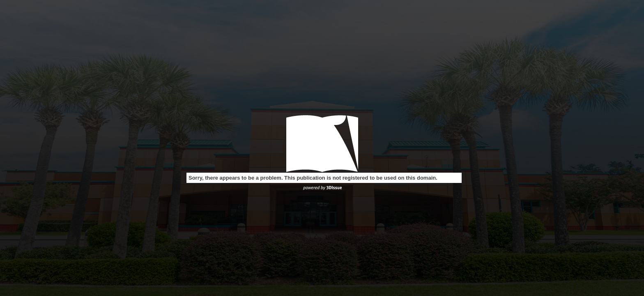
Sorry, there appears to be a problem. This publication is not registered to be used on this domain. (313, 178)
